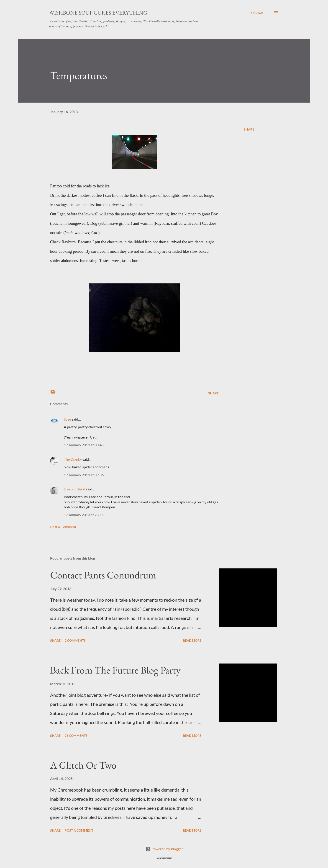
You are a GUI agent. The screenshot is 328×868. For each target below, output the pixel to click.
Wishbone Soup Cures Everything (98, 13)
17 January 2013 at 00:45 (84, 445)
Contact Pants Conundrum (103, 575)
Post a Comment (63, 527)
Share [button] (249, 129)
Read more (192, 640)
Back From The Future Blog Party (115, 670)
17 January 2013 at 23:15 (84, 515)
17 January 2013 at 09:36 (84, 475)
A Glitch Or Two (83, 765)
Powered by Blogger (164, 849)
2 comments (75, 640)
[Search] (257, 13)
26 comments (76, 736)
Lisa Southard (74, 489)
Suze (67, 419)
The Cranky (73, 459)
